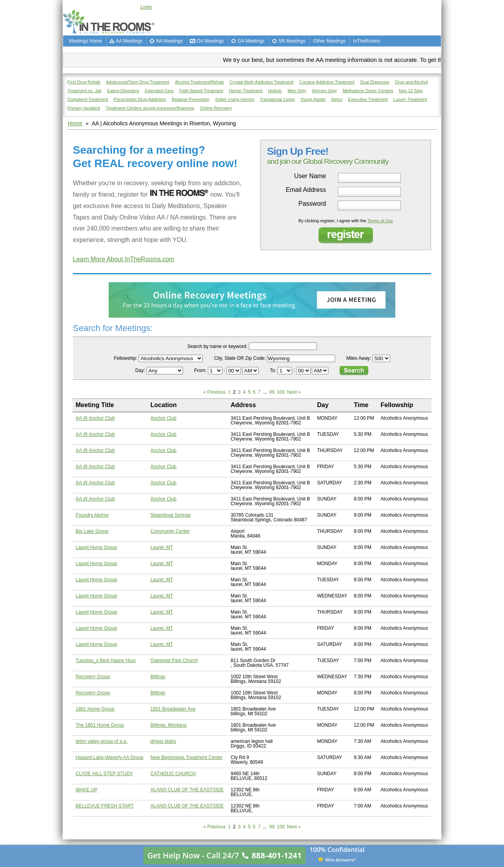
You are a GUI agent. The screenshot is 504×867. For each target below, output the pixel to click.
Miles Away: (359, 358)
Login (146, 7)
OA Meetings (210, 41)
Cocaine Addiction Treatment (327, 82)
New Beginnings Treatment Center (186, 757)
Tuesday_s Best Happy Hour (106, 660)
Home (75, 123)
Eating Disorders (123, 91)
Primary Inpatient (84, 108)
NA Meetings (169, 41)
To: (273, 370)
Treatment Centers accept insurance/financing (150, 108)
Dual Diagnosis (375, 82)
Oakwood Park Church (174, 660)
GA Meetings (251, 41)
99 (272, 392)
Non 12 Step (411, 91)
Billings (158, 677)
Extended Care (159, 91)
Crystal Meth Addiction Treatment (261, 82)
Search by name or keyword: (217, 346)
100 (281, 392)
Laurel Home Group (96, 547)
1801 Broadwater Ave (173, 709)
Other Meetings (330, 41)
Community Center (170, 531)
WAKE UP (86, 790)
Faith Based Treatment (201, 91)
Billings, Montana (168, 725)
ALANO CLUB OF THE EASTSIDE (187, 790)
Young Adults (313, 99)
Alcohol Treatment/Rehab (200, 82)
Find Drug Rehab (84, 82)
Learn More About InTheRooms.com (124, 259)
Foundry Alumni (92, 515)
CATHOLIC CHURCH (173, 774)
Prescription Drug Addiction (140, 99)
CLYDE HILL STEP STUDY (104, 774)
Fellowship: (126, 358)
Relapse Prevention (191, 99)
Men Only (297, 91)
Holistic (275, 91)
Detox (337, 99)
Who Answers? (337, 860)
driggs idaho (163, 741)
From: (201, 370)
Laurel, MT (162, 547)
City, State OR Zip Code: (240, 358)
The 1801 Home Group (100, 725)
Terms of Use (380, 221)
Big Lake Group (92, 531)
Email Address (306, 190)
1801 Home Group (95, 709)
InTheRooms (367, 41)
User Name (310, 176)
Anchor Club (163, 418)
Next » (294, 392)
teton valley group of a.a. (101, 741)
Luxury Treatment (410, 99)
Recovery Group (93, 677)
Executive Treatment (368, 99)
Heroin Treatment (246, 91)
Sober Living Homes (234, 99)
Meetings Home (85, 41)
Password (312, 204)
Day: (141, 370)
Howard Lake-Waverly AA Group (109, 757)
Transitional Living (277, 99)
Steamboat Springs (170, 515)
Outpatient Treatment (88, 99)
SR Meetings (292, 41)
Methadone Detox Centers (368, 91)
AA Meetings (129, 41)
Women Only (324, 91)
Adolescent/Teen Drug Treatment (138, 82)
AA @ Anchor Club (95, 418)
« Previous (214, 392)
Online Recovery (216, 108)
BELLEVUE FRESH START (105, 806)
